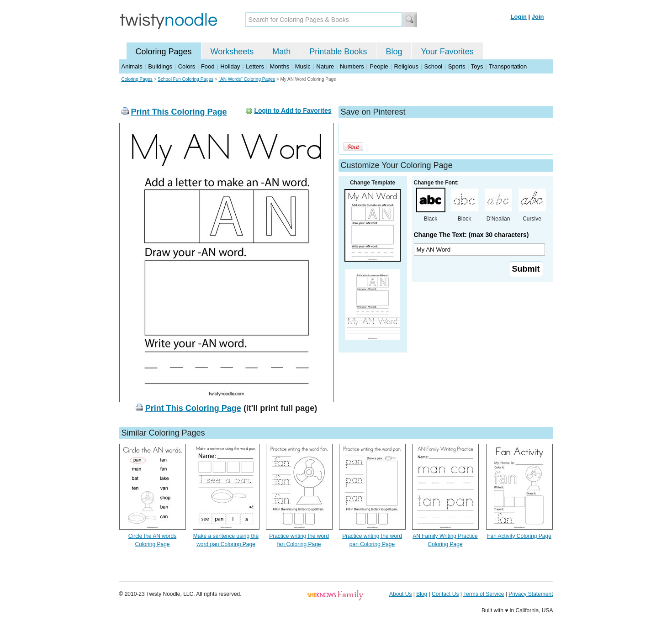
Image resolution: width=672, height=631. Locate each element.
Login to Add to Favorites (293, 110)
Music (303, 66)
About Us (400, 594)
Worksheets (232, 52)
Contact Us (445, 594)
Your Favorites (447, 52)
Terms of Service (484, 594)
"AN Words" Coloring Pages (247, 79)
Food (208, 66)
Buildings (160, 66)
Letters (255, 66)
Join (538, 17)
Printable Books (338, 52)
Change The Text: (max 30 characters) (471, 235)
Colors (187, 66)
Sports (457, 66)
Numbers (352, 66)
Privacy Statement (531, 594)
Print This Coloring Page (179, 112)
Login (519, 17)
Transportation (508, 66)
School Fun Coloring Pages (185, 79)
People (379, 66)
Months (280, 66)
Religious (406, 66)
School (434, 66)
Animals (132, 66)
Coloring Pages (164, 52)
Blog (394, 52)
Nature (325, 66)
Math (281, 52)
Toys (477, 66)
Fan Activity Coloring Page (519, 536)
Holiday (230, 66)
